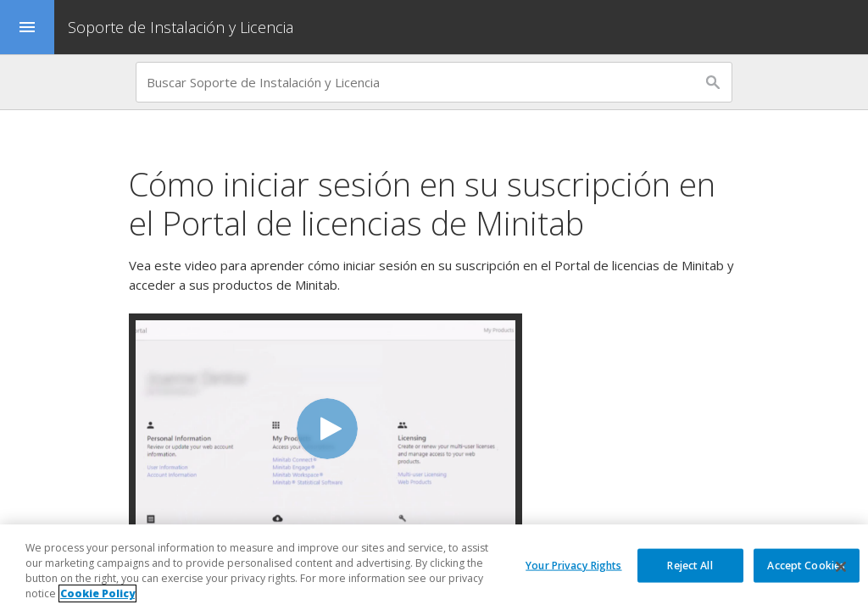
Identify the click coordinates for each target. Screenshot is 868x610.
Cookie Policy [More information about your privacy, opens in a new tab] (97, 593)
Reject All (690, 565)
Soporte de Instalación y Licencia (181, 27)
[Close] (841, 567)
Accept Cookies (806, 565)
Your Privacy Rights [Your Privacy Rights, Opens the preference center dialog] (573, 565)
